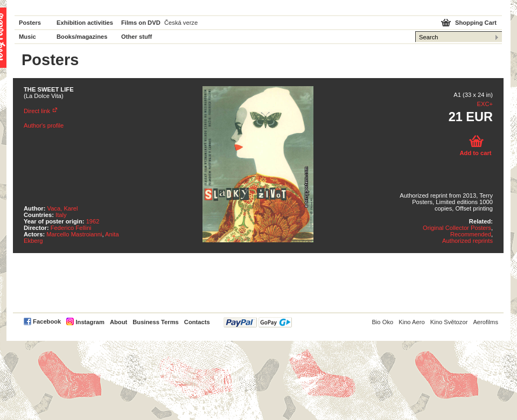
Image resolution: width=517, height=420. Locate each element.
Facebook (47, 321)
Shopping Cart (476, 23)
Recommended (471, 234)
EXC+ (485, 104)
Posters (30, 23)
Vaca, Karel (63, 208)
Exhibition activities (85, 23)
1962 (93, 221)
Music (27, 37)
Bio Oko (382, 322)
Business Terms (156, 322)
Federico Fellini (71, 228)
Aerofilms (485, 322)
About (118, 322)
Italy (61, 215)
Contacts (197, 322)
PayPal (258, 322)
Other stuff (137, 37)
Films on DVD (141, 23)
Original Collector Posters (457, 228)
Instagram (90, 322)
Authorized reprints (467, 241)
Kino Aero (412, 322)
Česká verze (181, 23)
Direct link (37, 111)
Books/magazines (82, 37)
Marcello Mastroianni (74, 234)
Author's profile (44, 125)
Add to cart (475, 153)
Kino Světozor (449, 322)
